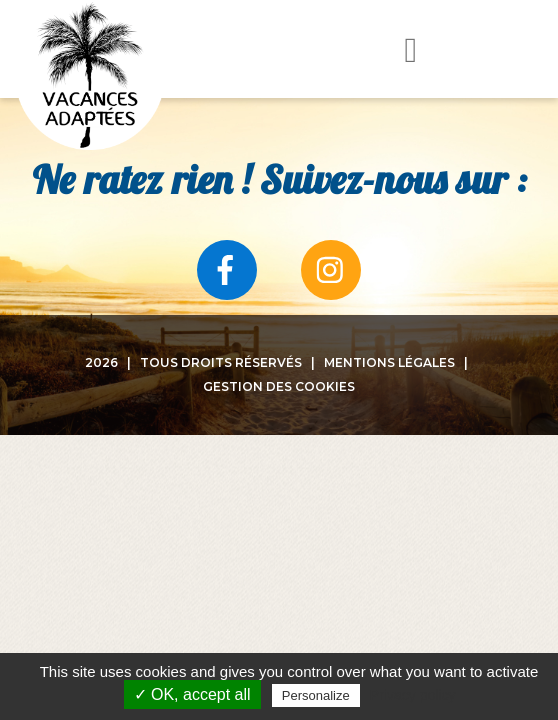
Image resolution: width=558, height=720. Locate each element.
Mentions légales (389, 362)
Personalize (316, 695)
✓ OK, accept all (192, 694)
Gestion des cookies (279, 386)
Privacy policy (413, 695)
